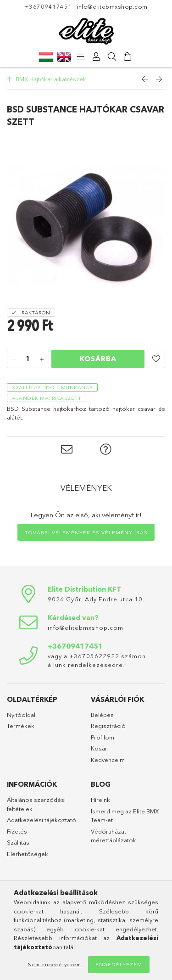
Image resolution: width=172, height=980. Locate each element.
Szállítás (18, 842)
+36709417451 (48, 6)
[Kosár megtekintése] (128, 57)
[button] (156, 359)
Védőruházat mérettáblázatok (114, 836)
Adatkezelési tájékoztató (42, 820)
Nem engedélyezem (54, 964)
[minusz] (14, 359)
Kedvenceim (108, 760)
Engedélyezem (119, 964)
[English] (64, 57)
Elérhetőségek (28, 854)
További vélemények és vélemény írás (86, 532)
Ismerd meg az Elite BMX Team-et (125, 816)
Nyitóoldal (21, 715)
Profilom (103, 737)
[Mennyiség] (28, 359)
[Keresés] (112, 57)
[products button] (81, 57)
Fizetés (17, 831)
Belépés (102, 715)
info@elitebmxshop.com (112, 6)
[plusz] (42, 359)
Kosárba (98, 359)
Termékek (21, 726)
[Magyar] (46, 57)
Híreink (100, 800)
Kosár (99, 748)
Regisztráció (108, 726)
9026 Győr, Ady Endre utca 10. (96, 599)
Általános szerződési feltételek (36, 804)
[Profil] (97, 57)
